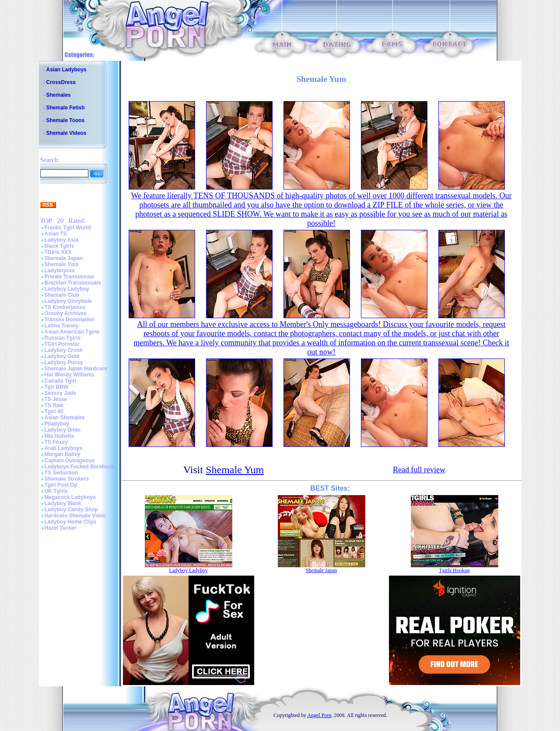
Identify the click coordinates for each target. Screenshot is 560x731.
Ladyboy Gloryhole (68, 301)
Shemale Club (62, 295)
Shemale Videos (66, 133)
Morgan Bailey (63, 454)
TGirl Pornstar (62, 344)
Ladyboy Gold (62, 356)
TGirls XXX (58, 252)
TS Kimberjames (65, 307)
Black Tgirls (59, 246)
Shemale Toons (66, 120)
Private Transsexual (69, 277)
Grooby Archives (66, 313)
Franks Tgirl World (68, 228)
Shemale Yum (62, 264)
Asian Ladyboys (66, 70)
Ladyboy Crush (64, 350)
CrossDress (61, 82)
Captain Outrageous (70, 460)
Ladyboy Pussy (64, 362)
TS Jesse (56, 399)
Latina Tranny (62, 326)
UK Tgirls (56, 491)
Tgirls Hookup (454, 570)
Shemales (59, 95)
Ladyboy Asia (62, 240)
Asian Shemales (65, 418)
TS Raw (54, 405)
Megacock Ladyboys (70, 497)
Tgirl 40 (54, 411)
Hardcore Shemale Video (75, 516)
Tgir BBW (57, 387)
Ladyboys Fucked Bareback (79, 467)
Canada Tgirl (61, 381)
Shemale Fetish (66, 108)
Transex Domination (70, 320)
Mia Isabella (59, 436)
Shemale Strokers (67, 479)
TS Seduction (61, 473)
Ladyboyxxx (60, 271)
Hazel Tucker (61, 528)
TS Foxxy (56, 442)
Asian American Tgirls (72, 332)
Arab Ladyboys (64, 448)
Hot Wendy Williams (70, 375)
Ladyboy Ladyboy (67, 289)
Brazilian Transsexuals (73, 283)
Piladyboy (57, 424)
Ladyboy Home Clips (71, 522)
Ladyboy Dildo (63, 430)
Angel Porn (319, 715)
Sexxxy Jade (60, 393)
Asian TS (56, 234)
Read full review (419, 470)
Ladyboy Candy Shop (72, 510)
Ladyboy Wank (63, 503)
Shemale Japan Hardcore (76, 369)
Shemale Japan (64, 258)
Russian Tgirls (63, 338)
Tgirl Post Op (61, 485)
